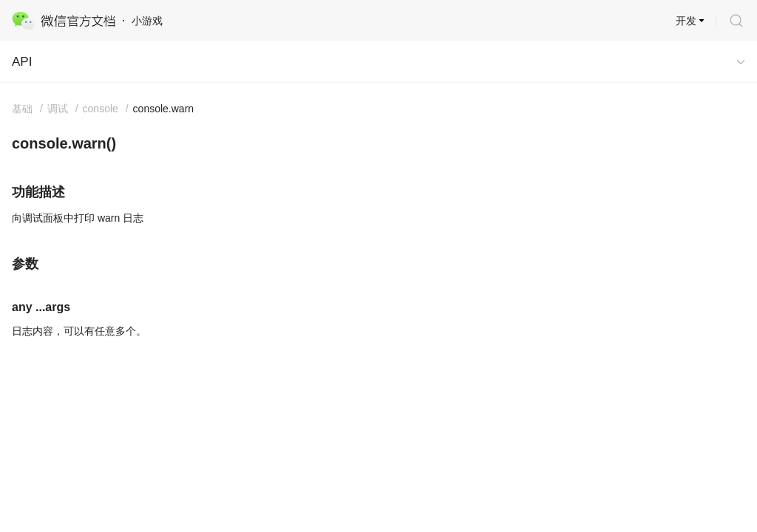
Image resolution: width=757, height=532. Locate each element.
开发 (686, 21)
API (22, 62)
